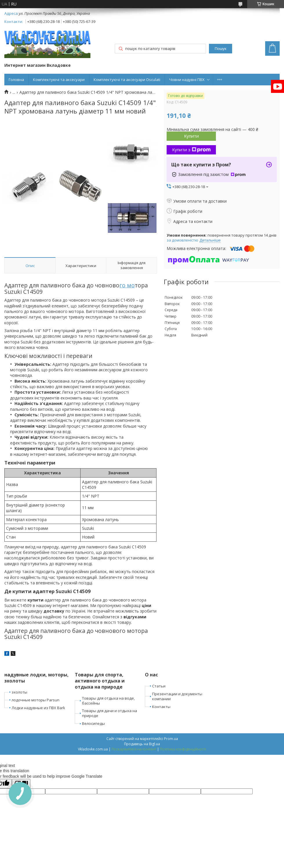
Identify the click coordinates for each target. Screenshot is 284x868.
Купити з (191, 150)
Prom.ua (171, 739)
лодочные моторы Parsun (35, 700)
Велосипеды (93, 723)
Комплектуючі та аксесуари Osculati (127, 80)
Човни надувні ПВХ (187, 80)
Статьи (159, 686)
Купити (191, 136)
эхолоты (19, 692)
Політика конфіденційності (183, 749)
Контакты (161, 707)
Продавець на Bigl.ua (142, 744)
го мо (127, 285)
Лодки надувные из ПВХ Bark (38, 708)
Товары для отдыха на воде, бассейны (108, 701)
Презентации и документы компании (177, 696)
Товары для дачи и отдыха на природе (110, 713)
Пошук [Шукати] (221, 49)
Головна (16, 80)
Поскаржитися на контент (134, 749)
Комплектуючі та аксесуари (59, 80)
